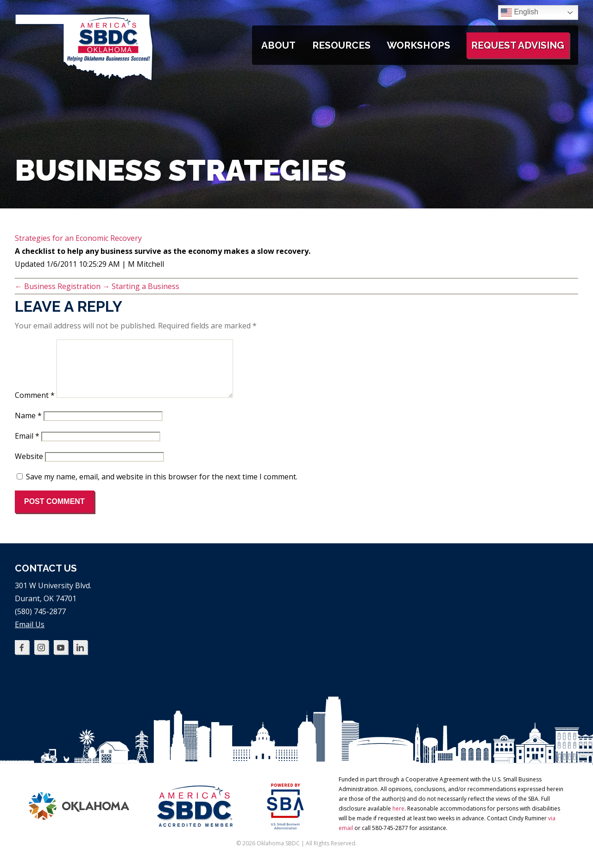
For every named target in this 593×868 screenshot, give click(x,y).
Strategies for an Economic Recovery (78, 238)
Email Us (30, 635)
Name (28, 427)
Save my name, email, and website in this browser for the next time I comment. (162, 488)
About (278, 45)
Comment (35, 406)
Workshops (419, 45)
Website (29, 467)
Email (27, 447)
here (398, 820)
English (520, 13)
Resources (341, 45)
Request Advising (518, 45)
